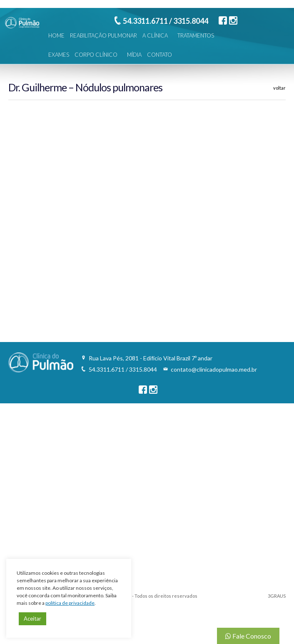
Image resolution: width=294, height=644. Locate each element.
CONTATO (159, 55)
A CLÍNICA (155, 35)
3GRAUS (277, 596)
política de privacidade (70, 603)
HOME (56, 35)
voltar (279, 88)
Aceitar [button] (32, 619)
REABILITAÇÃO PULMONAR (103, 35)
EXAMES (59, 55)
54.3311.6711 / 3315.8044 (166, 21)
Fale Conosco (248, 636)
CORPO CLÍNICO (96, 55)
